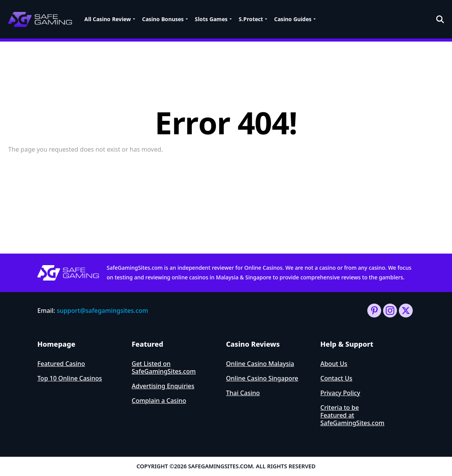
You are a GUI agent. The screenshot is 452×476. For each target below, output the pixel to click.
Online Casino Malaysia (260, 364)
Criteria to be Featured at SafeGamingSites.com (352, 415)
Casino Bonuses (163, 19)
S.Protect (251, 19)
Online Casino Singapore (262, 378)
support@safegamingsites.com (102, 311)
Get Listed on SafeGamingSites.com (164, 367)
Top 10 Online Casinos (70, 378)
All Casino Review (108, 19)
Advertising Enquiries (163, 386)
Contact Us (336, 378)
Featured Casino (61, 364)
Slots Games (211, 19)
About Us (334, 364)
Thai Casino (243, 393)
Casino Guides (293, 19)
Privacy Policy (340, 393)
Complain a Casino (159, 401)
